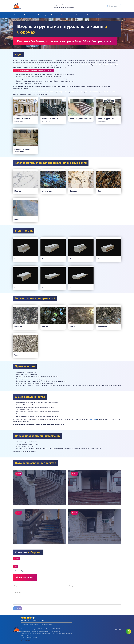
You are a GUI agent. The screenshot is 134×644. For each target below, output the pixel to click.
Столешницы (42, 15)
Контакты (90, 15)
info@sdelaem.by (18, 571)
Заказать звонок (114, 6)
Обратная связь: (25, 577)
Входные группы (66, 15)
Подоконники (29, 15)
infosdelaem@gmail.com (21, 422)
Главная (17, 15)
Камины (54, 15)
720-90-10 (97, 419)
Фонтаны (79, 15)
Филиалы (101, 15)
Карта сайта (118, 629)
